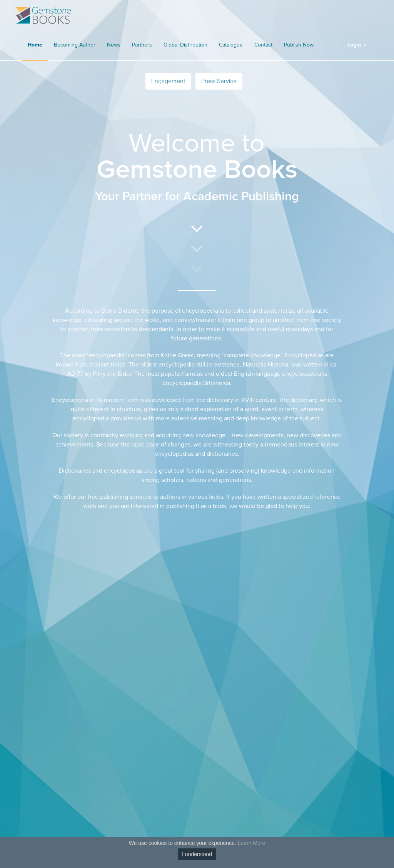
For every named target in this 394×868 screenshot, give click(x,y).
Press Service (219, 81)
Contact (263, 45)
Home (35, 45)
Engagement (168, 81)
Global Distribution (185, 45)
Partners (142, 45)
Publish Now (299, 45)
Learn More (252, 843)
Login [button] (357, 45)
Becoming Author (75, 45)
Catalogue (231, 45)
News (114, 45)
